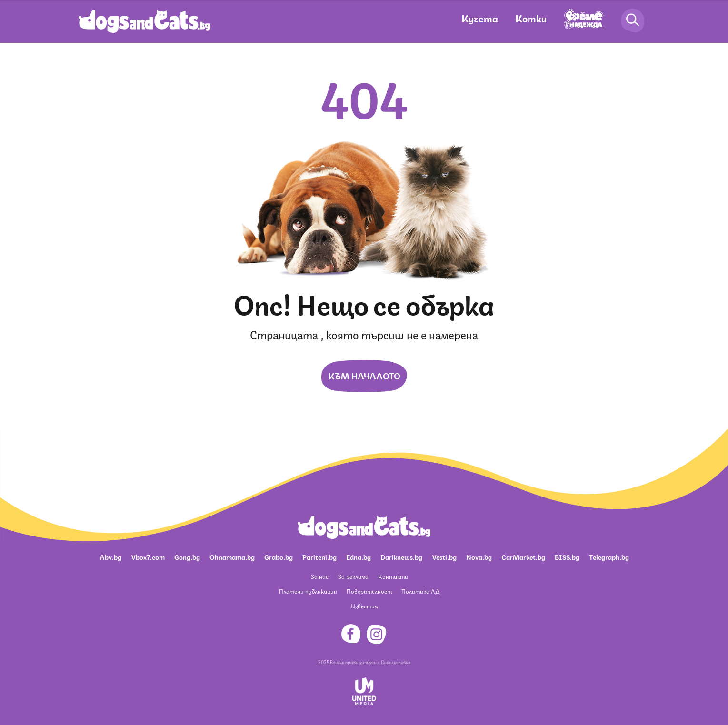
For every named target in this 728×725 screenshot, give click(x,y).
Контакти (393, 576)
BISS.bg (567, 556)
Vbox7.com (148, 556)
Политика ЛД (420, 591)
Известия (364, 606)
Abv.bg (110, 556)
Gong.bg (187, 556)
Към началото (364, 375)
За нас (320, 576)
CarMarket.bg (523, 556)
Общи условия (396, 662)
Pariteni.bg (319, 556)
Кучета (480, 18)
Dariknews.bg (401, 556)
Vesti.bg (444, 556)
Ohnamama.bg (232, 556)
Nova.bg (479, 556)
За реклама (353, 576)
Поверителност (369, 591)
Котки (531, 18)
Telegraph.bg (609, 556)
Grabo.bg (279, 556)
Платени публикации (308, 591)
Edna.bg (359, 556)
